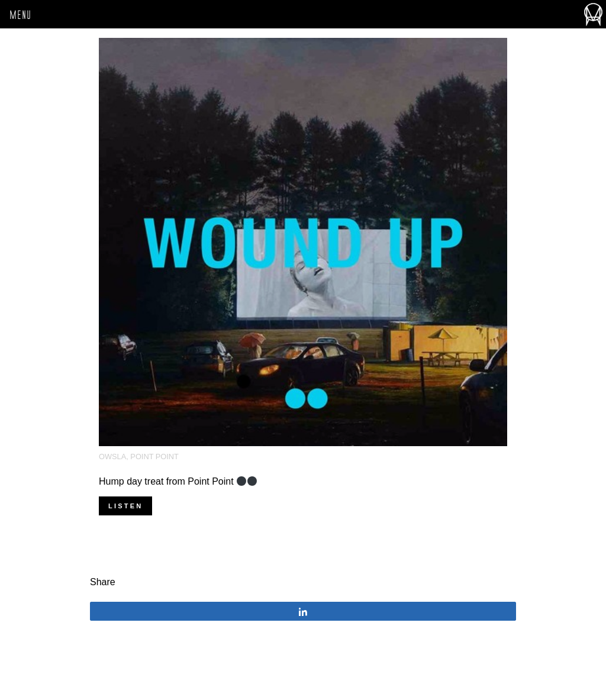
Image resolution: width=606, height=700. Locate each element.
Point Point (154, 457)
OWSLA (112, 457)
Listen (125, 506)
